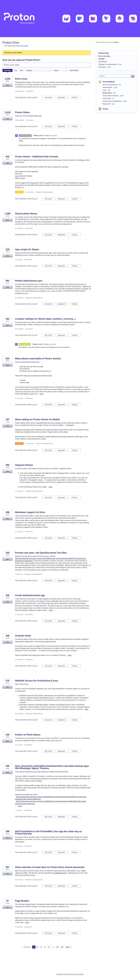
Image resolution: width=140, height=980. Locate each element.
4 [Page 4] (45, 947)
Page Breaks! (22, 901)
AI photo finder (23, 636)
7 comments (19, 574)
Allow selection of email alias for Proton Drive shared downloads (50, 867)
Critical (76, 98)
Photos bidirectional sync (29, 281)
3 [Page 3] (41, 947)
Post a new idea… (105, 56)
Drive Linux (21, 79)
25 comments (19, 298)
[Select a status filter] (60, 71)
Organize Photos (24, 465)
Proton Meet (107, 98)
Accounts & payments (110, 85)
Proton (105, 109)
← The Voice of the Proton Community (15, 46)
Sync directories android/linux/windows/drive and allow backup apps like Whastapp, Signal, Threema (52, 767)
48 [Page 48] (62, 947)
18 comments (19, 660)
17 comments (19, 491)
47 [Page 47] (58, 947)
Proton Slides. (23, 112)
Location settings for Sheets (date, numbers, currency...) (45, 319)
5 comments (19, 846)
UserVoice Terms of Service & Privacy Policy (70, 974)
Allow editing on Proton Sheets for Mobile (37, 419)
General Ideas (108, 87)
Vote (7, 85)
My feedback (74, 70)
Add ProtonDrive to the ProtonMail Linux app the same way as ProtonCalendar (48, 833)
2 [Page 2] (38, 947)
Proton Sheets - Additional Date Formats (37, 157)
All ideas (101, 59)
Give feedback (109, 82)
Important (62, 98)
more (41, 394)
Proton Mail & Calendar (111, 96)
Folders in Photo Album (28, 735)
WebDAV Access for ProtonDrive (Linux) (37, 681)
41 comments (19, 329)
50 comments (19, 228)
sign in (116, 42)
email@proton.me (60, 873)
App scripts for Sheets (27, 249)
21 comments (19, 398)
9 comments (19, 260)
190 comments (20, 120)
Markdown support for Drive (30, 512)
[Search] (133, 76)
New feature (30, 91)
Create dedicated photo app (30, 595)
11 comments (19, 532)
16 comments (19, 714)
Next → (69, 947)
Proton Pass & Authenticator (112, 101)
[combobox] (115, 76)
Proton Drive (107, 93)
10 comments (30, 444)
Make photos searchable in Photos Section (38, 359)
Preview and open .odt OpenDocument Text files (41, 553)
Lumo (105, 90)
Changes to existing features (44, 192)
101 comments (20, 91)
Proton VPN (107, 104)
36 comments (29, 192)
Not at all (49, 98)
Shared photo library (26, 214)
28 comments (19, 880)
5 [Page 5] (49, 947)
